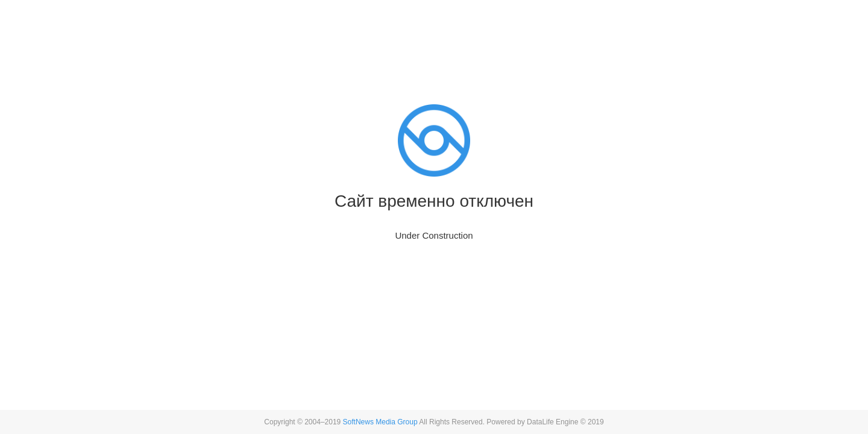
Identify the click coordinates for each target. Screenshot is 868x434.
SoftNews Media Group (380, 422)
